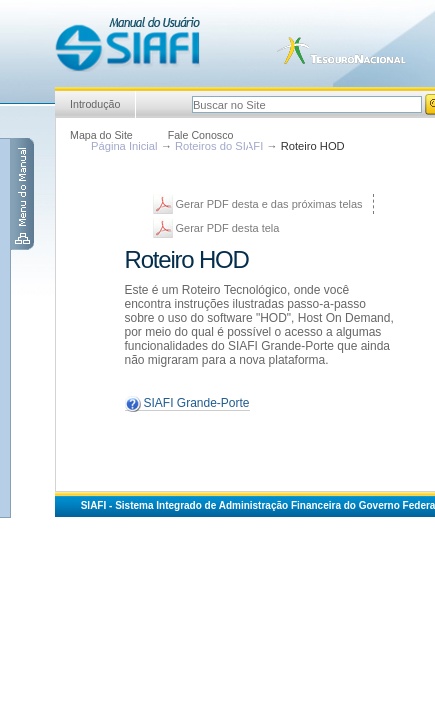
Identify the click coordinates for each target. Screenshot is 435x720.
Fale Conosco (201, 135)
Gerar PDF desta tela (228, 228)
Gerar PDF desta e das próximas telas (269, 204)
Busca (191, 93)
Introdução (95, 104)
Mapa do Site (101, 135)
